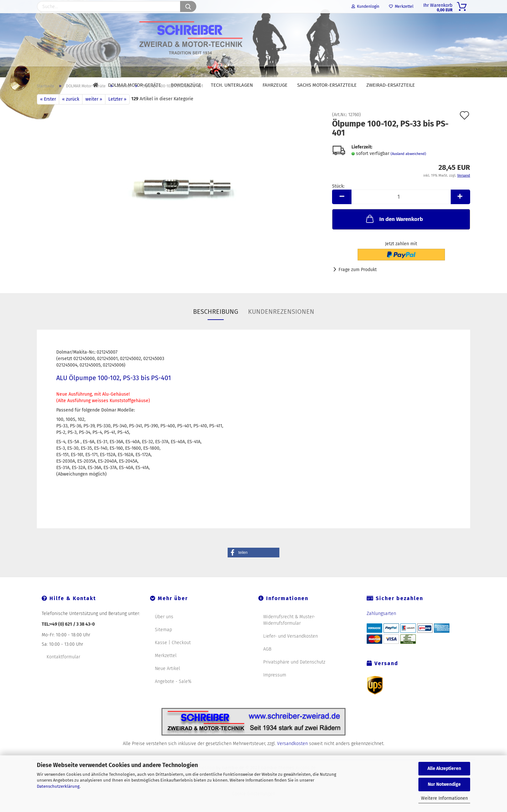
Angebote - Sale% (173, 696)
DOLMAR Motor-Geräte (135, 85)
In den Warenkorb (394, 234)
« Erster (48, 114)
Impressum (275, 690)
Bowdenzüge (186, 85)
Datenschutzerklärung (58, 786)
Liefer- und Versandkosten (291, 651)
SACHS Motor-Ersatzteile (327, 85)
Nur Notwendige (444, 784)
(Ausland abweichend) (408, 169)
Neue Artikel (167, 683)
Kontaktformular (63, 672)
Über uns (164, 632)
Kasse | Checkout (173, 658)
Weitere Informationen (444, 798)
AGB (267, 664)
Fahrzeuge (275, 85)
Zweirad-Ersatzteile (391, 85)
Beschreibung (216, 326)
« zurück (71, 114)
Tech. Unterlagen (232, 85)
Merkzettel (401, 6)
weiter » (94, 114)
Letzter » (117, 114)
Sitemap (163, 645)
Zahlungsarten (381, 628)
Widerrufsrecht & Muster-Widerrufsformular (289, 635)
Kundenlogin (365, 6)
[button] (253, 567)
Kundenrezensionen (281, 326)
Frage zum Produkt (358, 285)
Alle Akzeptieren (444, 768)
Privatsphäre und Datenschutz (294, 677)
